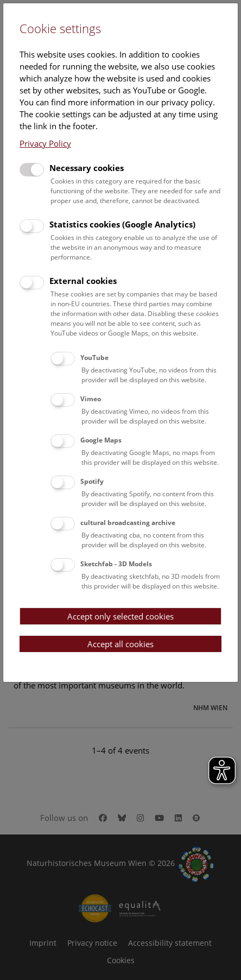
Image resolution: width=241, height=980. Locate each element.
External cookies (83, 281)
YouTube (94, 358)
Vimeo (91, 399)
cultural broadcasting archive (128, 523)
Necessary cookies (87, 168)
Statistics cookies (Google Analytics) (122, 224)
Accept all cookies (120, 644)
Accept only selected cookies (120, 616)
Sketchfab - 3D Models (116, 564)
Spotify (92, 481)
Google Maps (101, 440)
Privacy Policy (45, 143)
